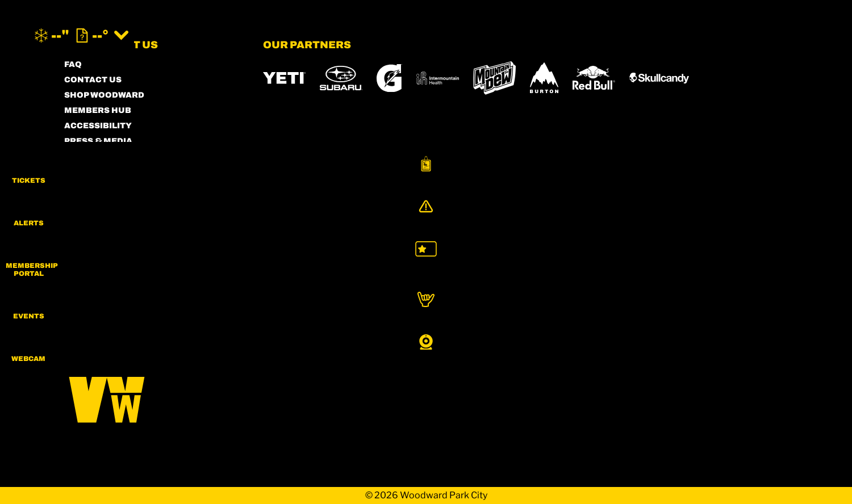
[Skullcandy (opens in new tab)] (659, 78)
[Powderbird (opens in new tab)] (675, 268)
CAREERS (85, 202)
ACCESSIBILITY (98, 126)
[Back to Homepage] (149, 388)
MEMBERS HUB (98, 110)
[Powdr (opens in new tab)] (289, 268)
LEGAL (79, 172)
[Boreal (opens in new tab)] (352, 268)
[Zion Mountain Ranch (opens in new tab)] (603, 300)
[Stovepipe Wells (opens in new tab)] (462, 300)
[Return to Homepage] (426, 35)
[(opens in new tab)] (746, 35)
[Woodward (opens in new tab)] (296, 300)
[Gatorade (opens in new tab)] (389, 78)
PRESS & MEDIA (98, 141)
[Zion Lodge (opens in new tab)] (538, 300)
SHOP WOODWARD (104, 95)
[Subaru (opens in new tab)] (341, 78)
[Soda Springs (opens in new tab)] (620, 268)
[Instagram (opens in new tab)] (76, 270)
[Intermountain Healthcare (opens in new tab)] (438, 78)
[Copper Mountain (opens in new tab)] (413, 268)
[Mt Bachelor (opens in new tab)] (523, 268)
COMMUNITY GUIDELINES (121, 187)
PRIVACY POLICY (101, 156)
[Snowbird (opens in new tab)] (575, 268)
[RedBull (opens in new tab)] (594, 78)
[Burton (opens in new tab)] (544, 78)
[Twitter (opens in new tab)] (138, 270)
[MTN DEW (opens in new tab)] (494, 78)
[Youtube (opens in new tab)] (169, 270)
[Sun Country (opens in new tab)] (378, 300)
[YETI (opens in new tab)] (284, 78)
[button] (824, 173)
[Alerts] (824, 220)
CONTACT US (93, 80)
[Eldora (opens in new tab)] (471, 268)
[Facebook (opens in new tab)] (107, 270)
